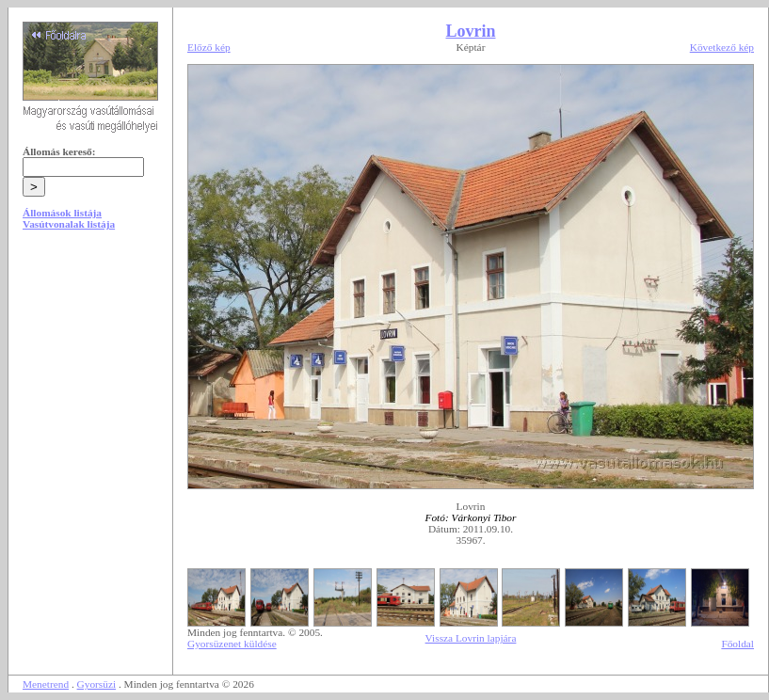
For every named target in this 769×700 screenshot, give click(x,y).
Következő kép (722, 47)
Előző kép (209, 47)
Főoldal (737, 644)
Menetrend (46, 684)
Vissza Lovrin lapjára (471, 638)
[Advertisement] (90, 388)
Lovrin (470, 31)
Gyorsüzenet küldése (232, 644)
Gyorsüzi (97, 684)
